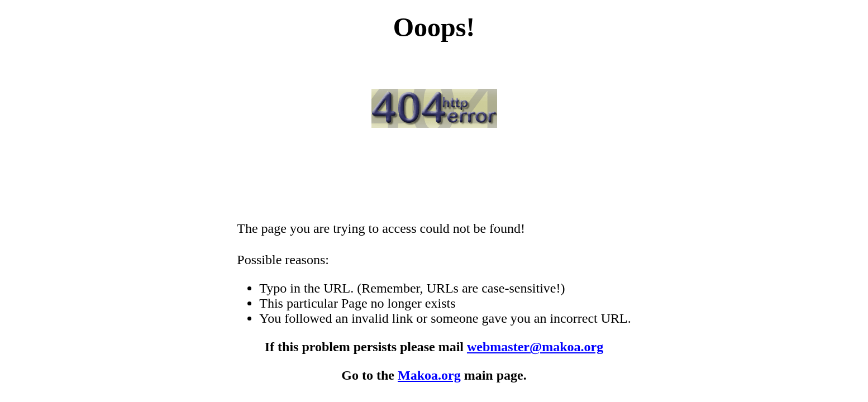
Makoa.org (429, 375)
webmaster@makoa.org (535, 347)
